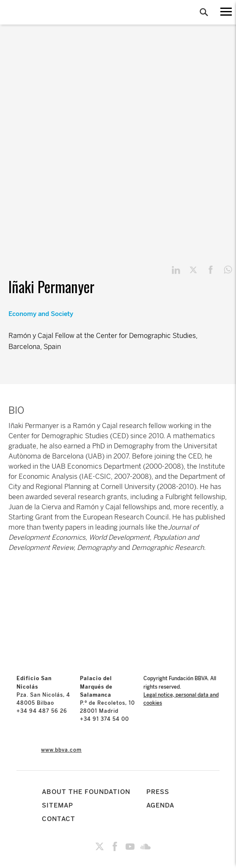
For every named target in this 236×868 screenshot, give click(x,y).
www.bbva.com (61, 750)
